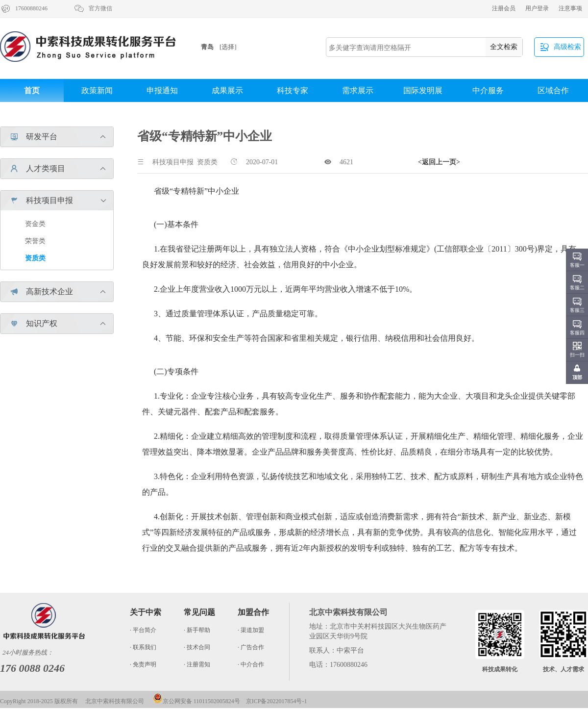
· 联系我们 (143, 647)
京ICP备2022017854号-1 (277, 701)
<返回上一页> (439, 162)
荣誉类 (35, 241)
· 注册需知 (197, 664)
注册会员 (504, 8)
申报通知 (162, 90)
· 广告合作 (251, 647)
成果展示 (227, 90)
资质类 (35, 258)
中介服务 (488, 90)
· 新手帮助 (197, 630)
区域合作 (553, 90)
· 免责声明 (143, 664)
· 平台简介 (143, 630)
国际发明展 (423, 90)
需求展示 (358, 90)
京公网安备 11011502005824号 (196, 701)
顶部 (577, 377)
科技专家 (293, 90)
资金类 (35, 224)
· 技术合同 (197, 647)
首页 (32, 90)
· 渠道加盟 (251, 630)
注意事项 (570, 8)
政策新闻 (97, 90)
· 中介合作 (251, 664)
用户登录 (537, 8)
